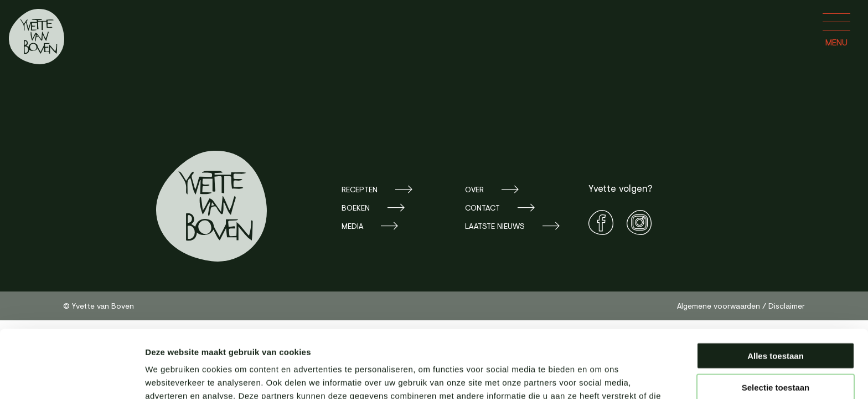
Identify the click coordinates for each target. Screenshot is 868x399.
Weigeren (775, 351)
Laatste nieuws (495, 226)
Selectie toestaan (776, 319)
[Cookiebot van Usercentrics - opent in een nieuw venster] (72, 377)
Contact (482, 208)
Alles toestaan (776, 288)
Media (352, 226)
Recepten (360, 189)
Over (474, 189)
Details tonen (598, 377)
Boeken (356, 208)
